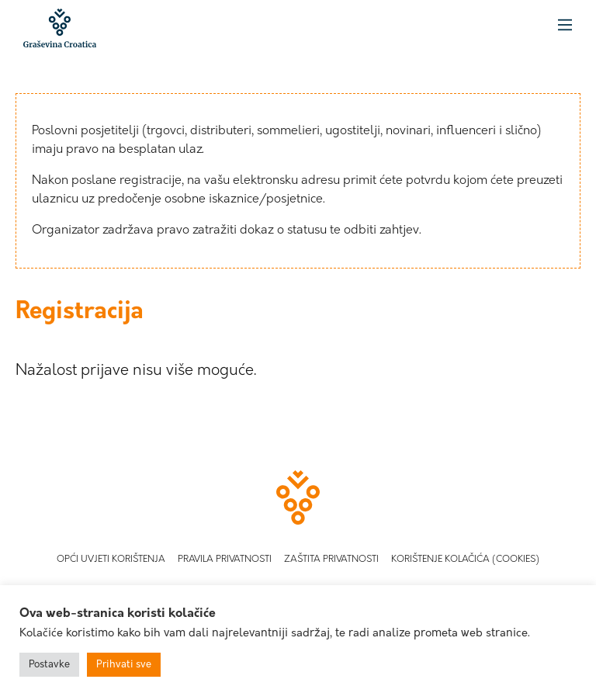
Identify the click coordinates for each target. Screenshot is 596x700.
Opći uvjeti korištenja (111, 560)
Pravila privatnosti (225, 560)
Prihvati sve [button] (124, 665)
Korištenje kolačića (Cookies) (465, 560)
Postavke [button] (49, 665)
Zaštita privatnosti (331, 560)
